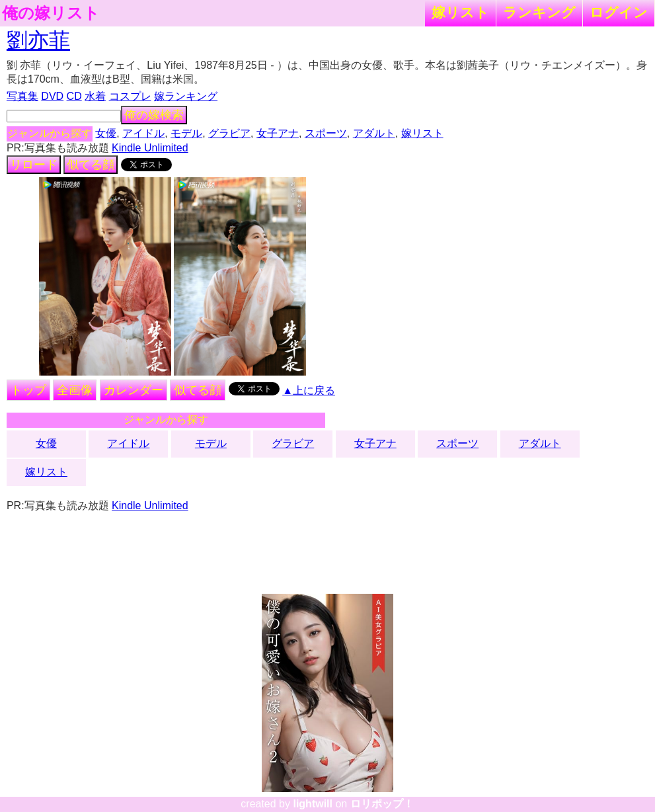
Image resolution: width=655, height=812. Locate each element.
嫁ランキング (186, 96)
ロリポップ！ (382, 804)
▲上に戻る (309, 390)
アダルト (374, 133)
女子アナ (278, 133)
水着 (95, 96)
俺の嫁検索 (154, 115)
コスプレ (130, 96)
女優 (106, 133)
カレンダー (134, 390)
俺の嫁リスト (51, 13)
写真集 (22, 96)
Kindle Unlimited (150, 148)
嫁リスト (460, 12)
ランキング (539, 12)
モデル (186, 133)
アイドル (143, 133)
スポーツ (326, 133)
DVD (52, 96)
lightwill (313, 804)
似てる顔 (91, 165)
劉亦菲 (38, 40)
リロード (34, 165)
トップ (28, 390)
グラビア (229, 133)
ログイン (619, 12)
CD (74, 96)
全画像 (75, 390)
